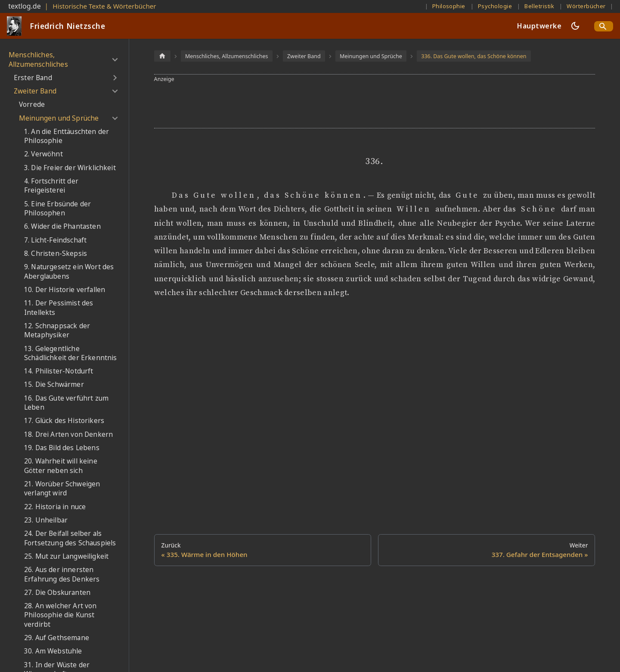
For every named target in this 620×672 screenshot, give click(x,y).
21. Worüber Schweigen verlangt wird (62, 489)
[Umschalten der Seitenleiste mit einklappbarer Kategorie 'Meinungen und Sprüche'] (115, 118)
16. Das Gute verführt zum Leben (66, 403)
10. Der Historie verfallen (65, 290)
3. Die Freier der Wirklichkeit (70, 168)
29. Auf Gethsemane (57, 638)
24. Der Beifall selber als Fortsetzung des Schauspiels (70, 538)
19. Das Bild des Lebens (62, 448)
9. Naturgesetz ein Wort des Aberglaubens (69, 272)
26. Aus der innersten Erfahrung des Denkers (62, 574)
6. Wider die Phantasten (62, 226)
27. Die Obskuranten (57, 593)
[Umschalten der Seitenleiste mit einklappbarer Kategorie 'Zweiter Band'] (115, 91)
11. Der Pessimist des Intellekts (59, 308)
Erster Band (33, 78)
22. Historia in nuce (55, 507)
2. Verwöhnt (43, 154)
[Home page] (162, 56)
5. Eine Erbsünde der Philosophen (57, 209)
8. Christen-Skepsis (56, 254)
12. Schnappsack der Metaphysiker (57, 331)
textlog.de (25, 6)
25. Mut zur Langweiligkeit (66, 556)
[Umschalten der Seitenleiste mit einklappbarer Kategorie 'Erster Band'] (115, 78)
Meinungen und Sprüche (59, 118)
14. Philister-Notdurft (59, 371)
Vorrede (32, 104)
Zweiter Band (35, 91)
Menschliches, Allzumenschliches (38, 60)
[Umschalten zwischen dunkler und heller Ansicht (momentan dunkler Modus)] (575, 26)
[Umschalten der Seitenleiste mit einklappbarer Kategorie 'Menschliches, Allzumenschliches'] (115, 60)
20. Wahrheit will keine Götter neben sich (61, 466)
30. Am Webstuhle (53, 651)
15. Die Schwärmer (54, 384)
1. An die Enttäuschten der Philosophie (67, 136)
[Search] (604, 26)
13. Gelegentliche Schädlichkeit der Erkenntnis (70, 353)
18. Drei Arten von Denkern (68, 434)
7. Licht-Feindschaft (55, 240)
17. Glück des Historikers (64, 421)
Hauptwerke (539, 26)
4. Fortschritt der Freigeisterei (51, 186)
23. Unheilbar (46, 520)
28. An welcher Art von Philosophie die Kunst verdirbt (60, 615)
